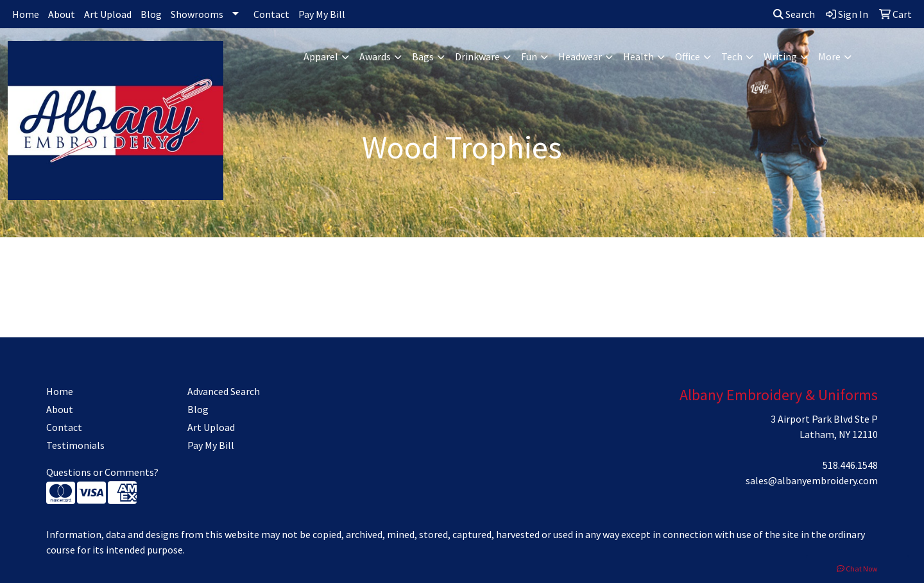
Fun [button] (529, 56)
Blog (151, 14)
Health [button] (638, 56)
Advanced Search (224, 391)
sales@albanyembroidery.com (812, 480)
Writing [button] (780, 56)
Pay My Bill (322, 14)
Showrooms (197, 14)
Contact (271, 14)
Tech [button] (732, 56)
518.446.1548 (850, 465)
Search (794, 14)
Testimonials (75, 445)
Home (26, 14)
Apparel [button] (321, 56)
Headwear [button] (580, 56)
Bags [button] (423, 56)
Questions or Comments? (102, 472)
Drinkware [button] (477, 56)
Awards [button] (375, 56)
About (62, 14)
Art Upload (108, 14)
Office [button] (688, 56)
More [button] (829, 56)
